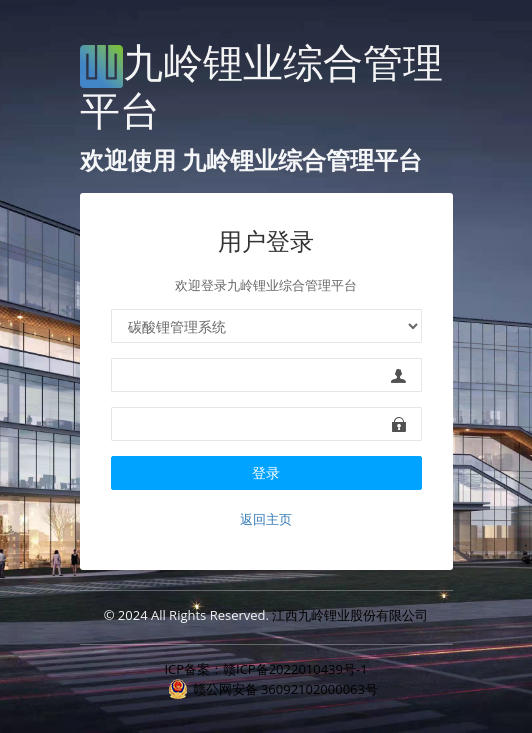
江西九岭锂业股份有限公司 (350, 615)
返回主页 (266, 519)
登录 (266, 472)
